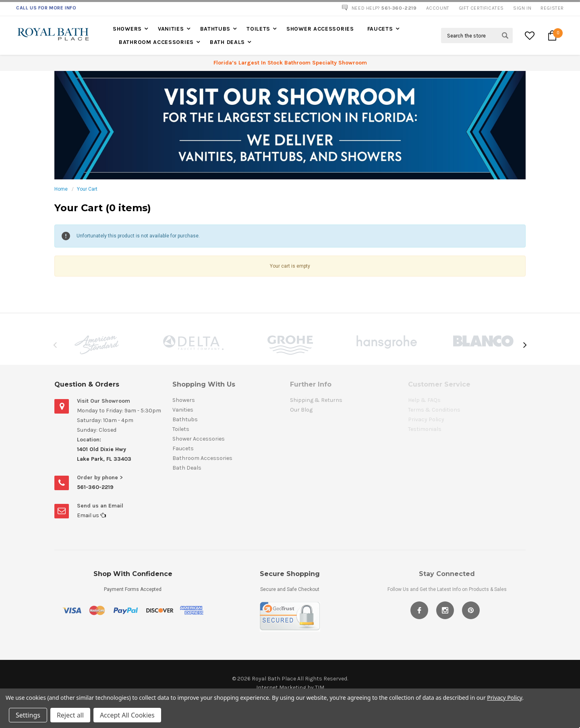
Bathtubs (215, 29)
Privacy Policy (504, 698)
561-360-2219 (95, 487)
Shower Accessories (320, 29)
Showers (127, 29)
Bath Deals (227, 42)
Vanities (171, 29)
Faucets (380, 29)
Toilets (258, 29)
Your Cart (87, 189)
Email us (91, 515)
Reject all (70, 715)
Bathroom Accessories (156, 42)
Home (61, 189)
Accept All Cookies (127, 715)
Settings (28, 715)
